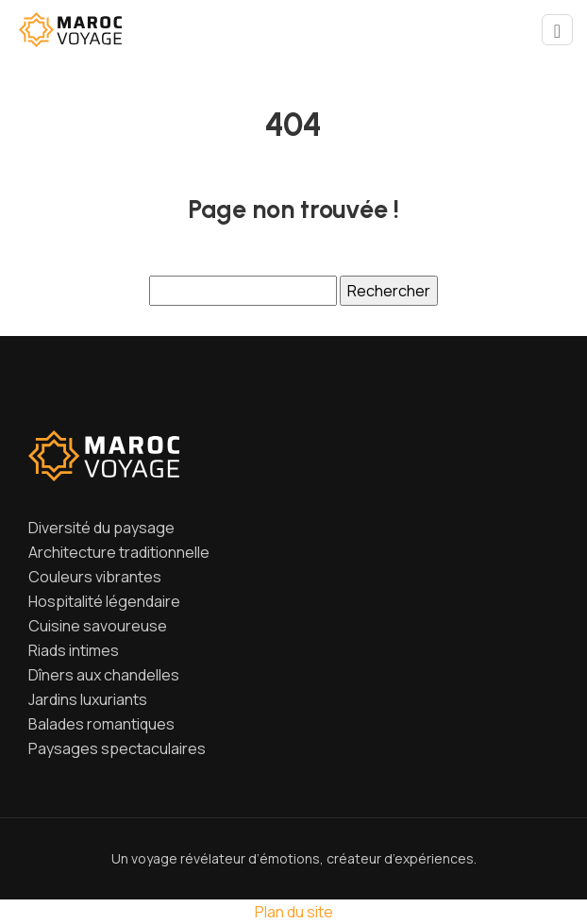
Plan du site (294, 912)
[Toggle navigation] (557, 30)
